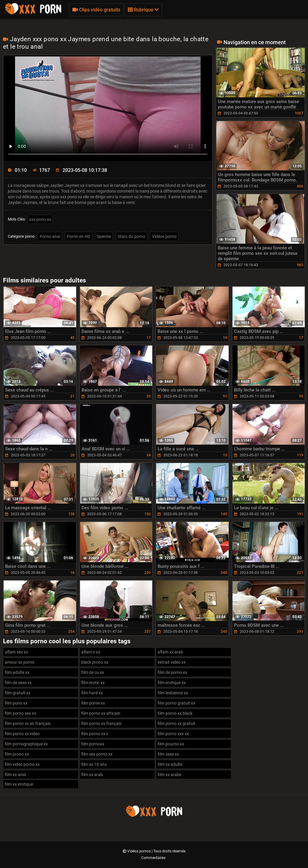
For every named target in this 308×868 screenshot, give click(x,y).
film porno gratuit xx (176, 703)
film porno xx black (175, 713)
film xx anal (15, 775)
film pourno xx (171, 744)
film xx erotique (19, 784)
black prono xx (95, 662)
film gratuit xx (18, 693)
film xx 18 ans (94, 764)
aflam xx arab (170, 652)
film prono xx (17, 754)
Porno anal (50, 236)
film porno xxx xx (173, 734)
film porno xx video (22, 734)
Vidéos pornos (139, 851)
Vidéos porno (164, 236)
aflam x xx (91, 652)
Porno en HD (79, 236)
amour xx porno (20, 662)
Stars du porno (131, 236)
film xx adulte (170, 764)
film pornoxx (93, 744)
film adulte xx (17, 672)
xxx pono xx (40, 219)
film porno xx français (101, 723)
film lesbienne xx (173, 693)
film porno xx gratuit (176, 723)
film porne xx (93, 703)
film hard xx (92, 693)
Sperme (104, 236)
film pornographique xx (26, 744)
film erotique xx (172, 683)
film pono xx (16, 703)
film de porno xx (172, 672)
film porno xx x (95, 734)
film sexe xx (168, 754)
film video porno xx (22, 764)
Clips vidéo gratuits (96, 10)
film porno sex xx (20, 713)
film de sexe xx (18, 683)
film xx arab (92, 775)
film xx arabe (169, 775)
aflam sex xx (16, 652)
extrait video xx (172, 662)
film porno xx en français (28, 723)
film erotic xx (93, 683)
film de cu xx (93, 672)
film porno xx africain (101, 713)
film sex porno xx (97, 754)
